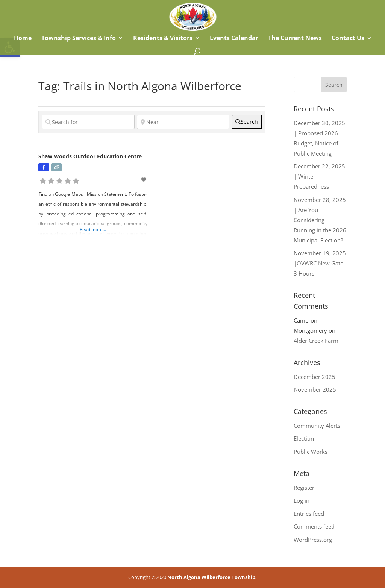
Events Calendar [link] (234, 39)
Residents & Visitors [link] (163, 39)
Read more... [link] (93, 230)
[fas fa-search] (247, 122)
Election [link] (304, 438)
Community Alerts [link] (317, 426)
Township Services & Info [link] (79, 39)
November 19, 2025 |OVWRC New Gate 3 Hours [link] (320, 263)
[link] (193, 16)
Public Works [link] (311, 452)
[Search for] (88, 122)
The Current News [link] (295, 39)
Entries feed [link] (309, 514)
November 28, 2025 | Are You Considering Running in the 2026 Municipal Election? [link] (320, 220)
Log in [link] (302, 500)
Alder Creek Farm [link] (316, 341)
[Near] (183, 122)
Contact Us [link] (348, 39)
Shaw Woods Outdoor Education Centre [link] (90, 156)
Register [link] (304, 488)
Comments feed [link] (314, 526)
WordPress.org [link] (313, 540)
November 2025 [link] (315, 389)
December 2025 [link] (315, 377)
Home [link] (22, 39)
